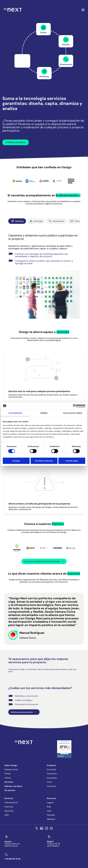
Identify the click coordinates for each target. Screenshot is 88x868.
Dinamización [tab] (56, 221)
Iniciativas (51, 786)
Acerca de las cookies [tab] (73, 413)
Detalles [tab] (44, 413)
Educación (9, 811)
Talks (49, 811)
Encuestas (51, 769)
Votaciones (52, 774)
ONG (7, 815)
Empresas (9, 807)
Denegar (16, 461)
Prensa (7, 774)
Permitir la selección (44, 461)
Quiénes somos (11, 769)
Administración (11, 803)
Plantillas (51, 815)
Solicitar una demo (16, 142)
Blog (49, 807)
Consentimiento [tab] (15, 413)
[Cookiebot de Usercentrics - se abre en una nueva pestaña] (75, 406)
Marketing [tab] (17, 221)
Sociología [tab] (36, 221)
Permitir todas (72, 461)
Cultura (8, 778)
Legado (50, 803)
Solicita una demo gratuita (24, 712)
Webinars (51, 819)
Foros (49, 782)
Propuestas (52, 778)
